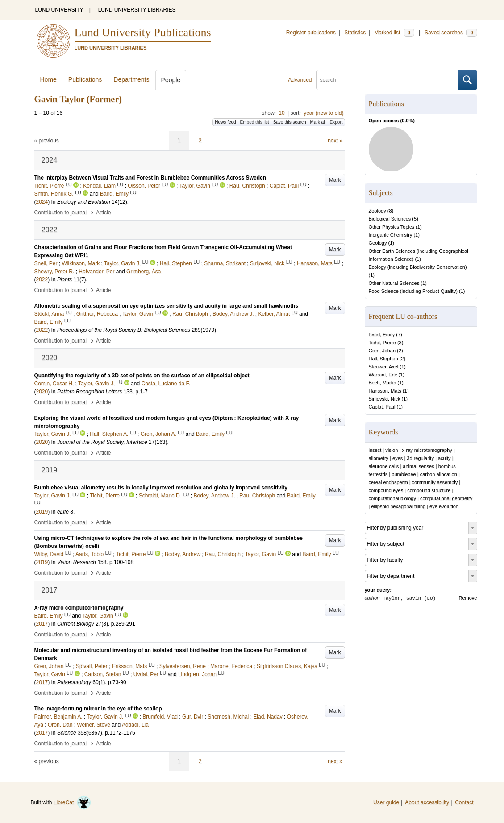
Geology (378, 243)
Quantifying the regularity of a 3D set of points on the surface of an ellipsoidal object (142, 376)
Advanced (300, 80)
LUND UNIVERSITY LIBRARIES (137, 10)
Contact (464, 802)
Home (48, 79)
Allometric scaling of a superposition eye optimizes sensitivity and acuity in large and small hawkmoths (167, 306)
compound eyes (386, 490)
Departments (131, 79)
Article (103, 213)
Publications (85, 79)
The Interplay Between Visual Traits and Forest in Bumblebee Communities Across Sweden (150, 178)
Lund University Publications (143, 32)
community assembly (435, 482)
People (171, 80)
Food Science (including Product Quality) (413, 291)
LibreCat (72, 802)
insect (375, 450)
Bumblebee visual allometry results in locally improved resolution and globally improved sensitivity (161, 488)
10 (281, 113)
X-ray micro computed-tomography (79, 608)
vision (392, 450)
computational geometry (446, 498)
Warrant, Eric (383, 375)
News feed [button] (225, 122)
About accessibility (427, 802)
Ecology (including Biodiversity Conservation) (418, 267)
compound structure (429, 490)
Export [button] (336, 122)
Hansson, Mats (385, 391)
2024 (42, 202)
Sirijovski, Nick (385, 399)
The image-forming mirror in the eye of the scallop (98, 709)
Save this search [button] (290, 122)
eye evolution (444, 506)
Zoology (377, 211)
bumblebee (404, 474)
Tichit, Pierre (382, 343)
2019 (42, 512)
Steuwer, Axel (384, 367)
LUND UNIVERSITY (59, 10)
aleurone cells (384, 466)
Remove (468, 598)
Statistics (355, 33)
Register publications (311, 33)
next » (335, 141)
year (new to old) (323, 113)
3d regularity (420, 458)
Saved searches (451, 33)
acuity (444, 458)
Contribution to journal (60, 213)
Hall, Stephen (383, 359)
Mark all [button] (318, 122)
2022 (42, 280)
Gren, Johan (382, 351)
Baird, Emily (382, 334)
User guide (386, 802)
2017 (42, 624)
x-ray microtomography (427, 450)
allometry (379, 458)
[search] (387, 80)
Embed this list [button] (255, 122)
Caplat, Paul (382, 407)
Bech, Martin (383, 383)
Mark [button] (335, 180)
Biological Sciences (390, 219)
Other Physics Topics (392, 227)
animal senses (418, 466)
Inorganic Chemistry (391, 235)
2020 (42, 392)
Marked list (394, 33)
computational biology (392, 498)
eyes (398, 458)
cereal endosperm (388, 482)
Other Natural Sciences (394, 283)
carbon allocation (439, 474)
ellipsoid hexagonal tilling (398, 506)
